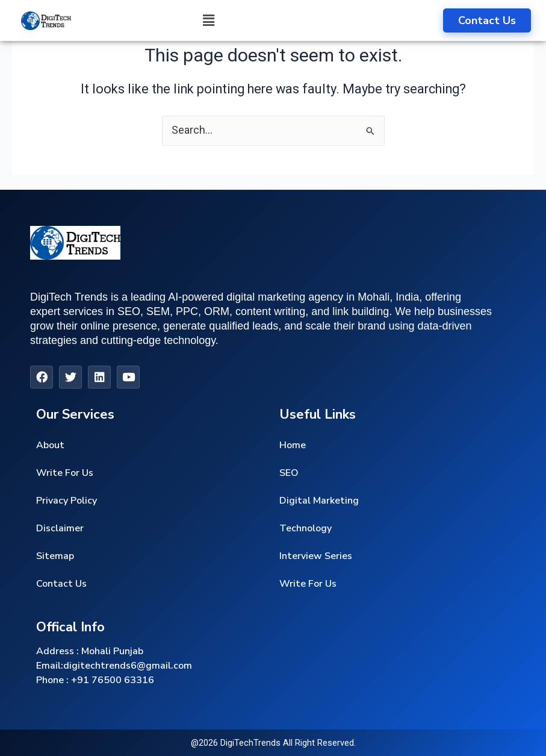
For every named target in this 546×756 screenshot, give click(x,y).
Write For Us (65, 473)
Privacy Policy (67, 501)
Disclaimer (60, 528)
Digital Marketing (319, 501)
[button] (208, 20)
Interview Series (316, 556)
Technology (306, 528)
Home (293, 445)
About (50, 445)
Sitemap (55, 556)
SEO (289, 473)
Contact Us (61, 584)
